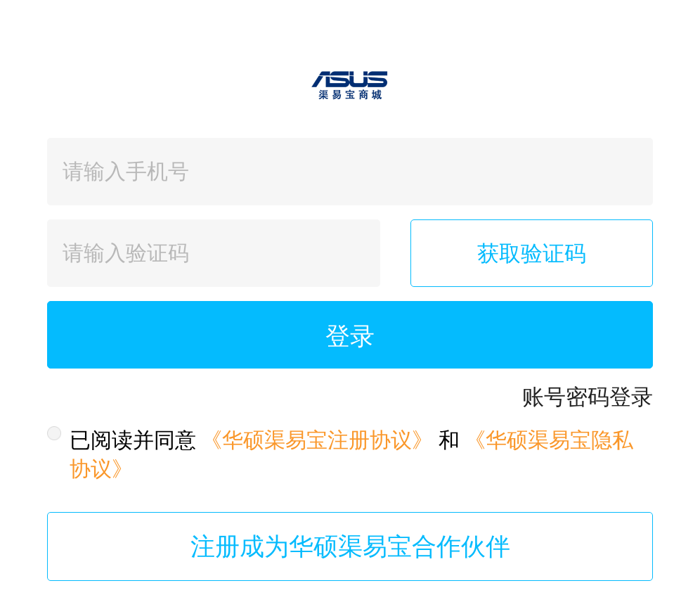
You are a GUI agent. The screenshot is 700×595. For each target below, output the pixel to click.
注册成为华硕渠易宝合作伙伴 (350, 546)
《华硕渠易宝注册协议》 (317, 440)
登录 (350, 336)
